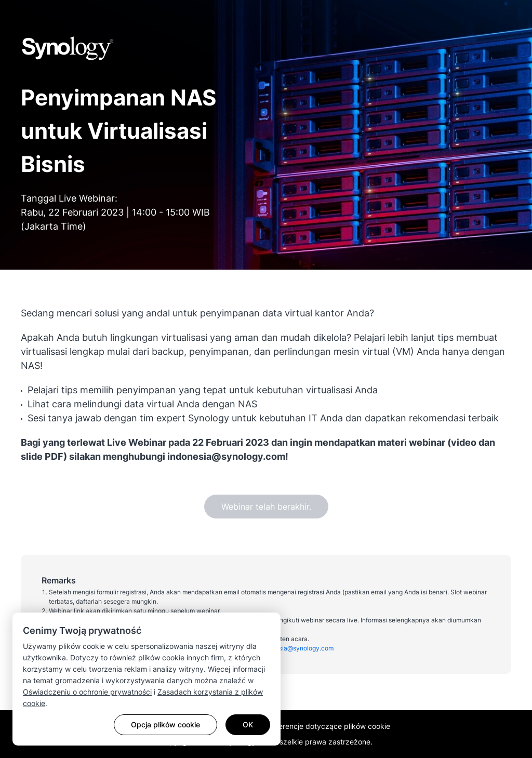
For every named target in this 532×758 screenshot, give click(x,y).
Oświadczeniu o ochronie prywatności (87, 692)
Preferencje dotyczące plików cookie (327, 726)
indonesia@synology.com (296, 648)
